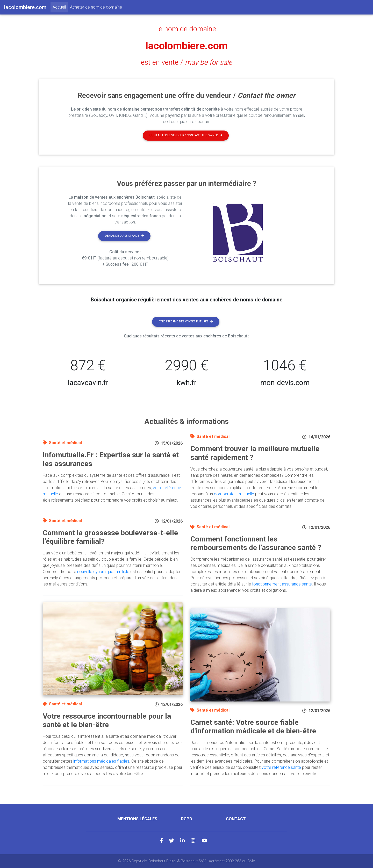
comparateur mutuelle (234, 494)
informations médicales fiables (101, 761)
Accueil (60, 7)
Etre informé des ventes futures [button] (186, 321)
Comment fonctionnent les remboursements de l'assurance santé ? (256, 543)
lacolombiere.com (187, 46)
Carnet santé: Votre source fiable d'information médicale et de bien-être (253, 727)
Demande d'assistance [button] (124, 236)
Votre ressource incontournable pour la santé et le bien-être (107, 721)
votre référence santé (281, 767)
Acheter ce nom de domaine (96, 7)
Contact (236, 819)
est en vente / (187, 62)
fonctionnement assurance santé (282, 584)
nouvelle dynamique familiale (103, 572)
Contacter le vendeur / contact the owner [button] (186, 135)
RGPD (187, 819)
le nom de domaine (187, 29)
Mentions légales (137, 819)
